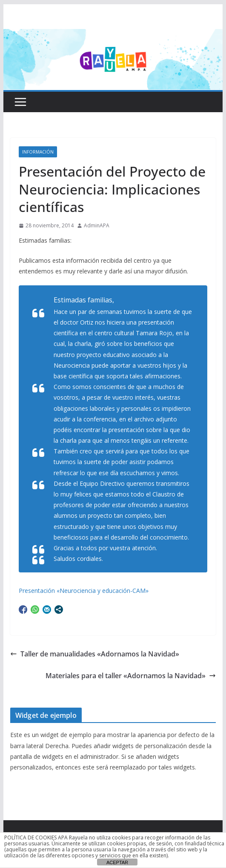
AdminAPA (97, 225)
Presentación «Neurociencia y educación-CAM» (84, 591)
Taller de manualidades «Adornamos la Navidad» (95, 654)
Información (38, 152)
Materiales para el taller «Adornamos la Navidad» (131, 676)
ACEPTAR (117, 862)
